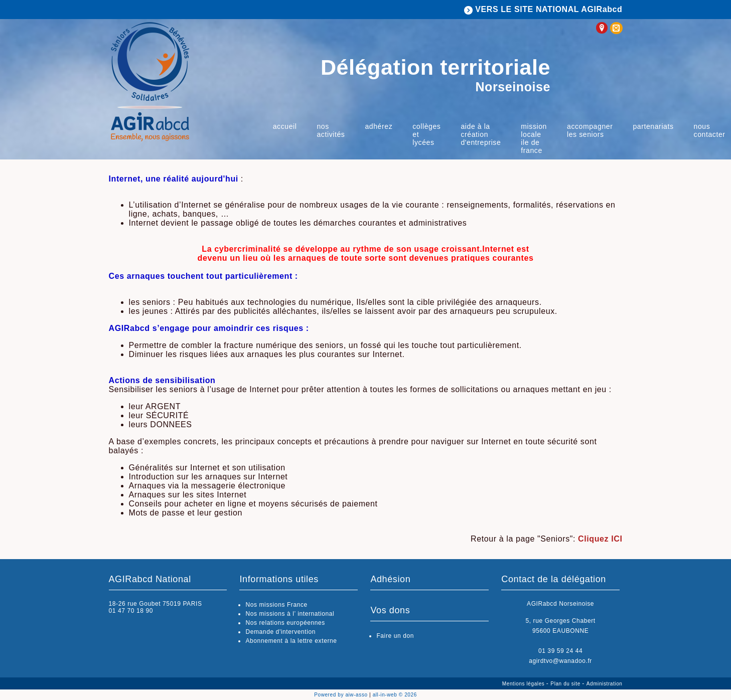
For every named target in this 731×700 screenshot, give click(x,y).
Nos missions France (276, 605)
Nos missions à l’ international (290, 614)
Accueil (285, 126)
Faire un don (395, 636)
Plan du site (566, 684)
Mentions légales (524, 684)
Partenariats (653, 126)
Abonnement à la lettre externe (291, 641)
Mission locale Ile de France (534, 138)
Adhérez (379, 126)
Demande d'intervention (280, 632)
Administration (605, 684)
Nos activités (331, 130)
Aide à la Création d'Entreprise (481, 134)
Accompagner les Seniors (590, 130)
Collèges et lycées (426, 134)
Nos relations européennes (285, 623)
